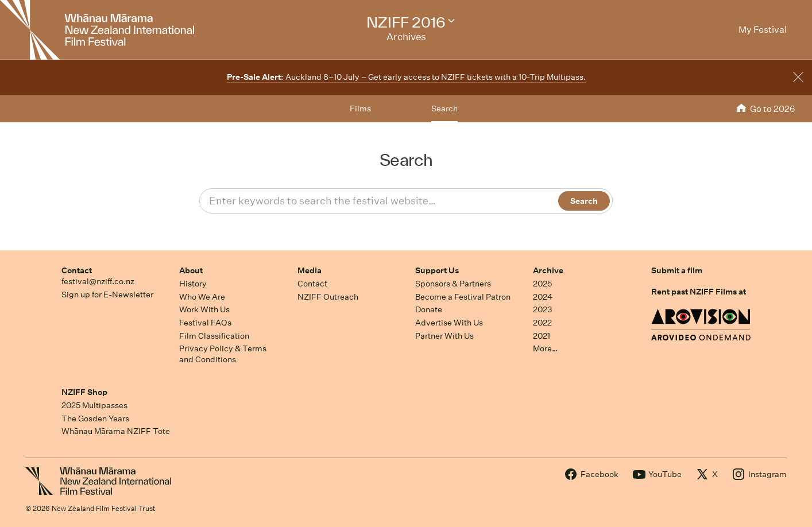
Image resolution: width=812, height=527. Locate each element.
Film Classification (214, 336)
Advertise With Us (449, 323)
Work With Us (204, 309)
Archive (548, 270)
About (191, 270)
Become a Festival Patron (463, 297)
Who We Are (202, 297)
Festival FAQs (205, 323)
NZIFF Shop (84, 392)
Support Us (437, 270)
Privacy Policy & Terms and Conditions (223, 354)
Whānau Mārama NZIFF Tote (116, 431)
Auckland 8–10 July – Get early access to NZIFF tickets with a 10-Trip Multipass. (406, 77)
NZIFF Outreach (328, 297)
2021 (542, 336)
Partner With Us (444, 336)
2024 (543, 297)
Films (360, 108)
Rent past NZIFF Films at (699, 292)
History (193, 284)
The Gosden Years (95, 418)
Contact (77, 270)
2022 (542, 323)
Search (444, 108)
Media (310, 270)
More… (545, 348)
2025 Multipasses (94, 405)
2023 (543, 309)
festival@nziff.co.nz (98, 281)
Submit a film (677, 270)
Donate (429, 309)
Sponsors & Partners (453, 284)
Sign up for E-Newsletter (107, 294)
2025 (542, 284)
